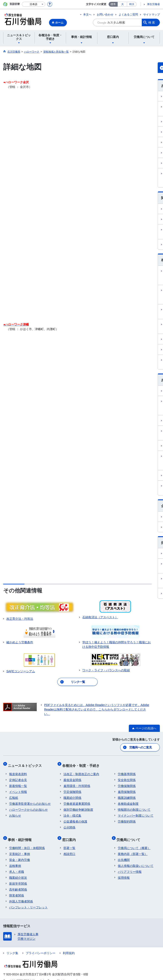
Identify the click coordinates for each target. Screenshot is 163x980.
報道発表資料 (18, 771)
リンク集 (12, 947)
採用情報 (124, 872)
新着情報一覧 (18, 783)
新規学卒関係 (18, 877)
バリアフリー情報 (130, 866)
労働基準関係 (127, 771)
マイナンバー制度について (136, 812)
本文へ (87, 15)
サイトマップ (152, 15)
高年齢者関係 (18, 883)
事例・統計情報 (21, 835)
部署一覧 (69, 842)
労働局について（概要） (134, 842)
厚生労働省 (153, 4)
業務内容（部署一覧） (133, 848)
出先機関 (124, 854)
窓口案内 (70, 835)
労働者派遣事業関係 (77, 800)
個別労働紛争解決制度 (78, 806)
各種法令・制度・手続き (82, 764)
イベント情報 (18, 788)
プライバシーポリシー (41, 947)
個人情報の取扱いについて (136, 860)
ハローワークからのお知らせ (28, 806)
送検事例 (15, 860)
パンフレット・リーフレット (28, 901)
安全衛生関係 (127, 777)
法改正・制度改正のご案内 (81, 771)
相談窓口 (69, 848)
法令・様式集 (72, 812)
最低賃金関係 (72, 777)
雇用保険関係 (127, 788)
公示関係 (69, 824)
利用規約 (69, 947)
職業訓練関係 (127, 794)
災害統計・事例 (20, 848)
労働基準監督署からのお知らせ (30, 800)
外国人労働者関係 (21, 895)
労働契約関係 (127, 818)
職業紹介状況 (18, 872)
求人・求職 (17, 866)
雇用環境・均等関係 (77, 783)
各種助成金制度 (128, 800)
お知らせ (15, 812)
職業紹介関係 (72, 794)
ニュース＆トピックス (26, 764)
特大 (132, 4)
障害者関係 (17, 889)
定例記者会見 (18, 777)
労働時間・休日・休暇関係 (27, 842)
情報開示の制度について (134, 806)
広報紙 (14, 794)
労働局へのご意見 (141, 747)
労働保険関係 (127, 783)
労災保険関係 (72, 788)
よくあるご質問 (128, 15)
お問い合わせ (105, 15)
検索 (152, 22)
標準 (113, 4)
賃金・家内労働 (20, 854)
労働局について (130, 835)
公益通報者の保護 (75, 818)
